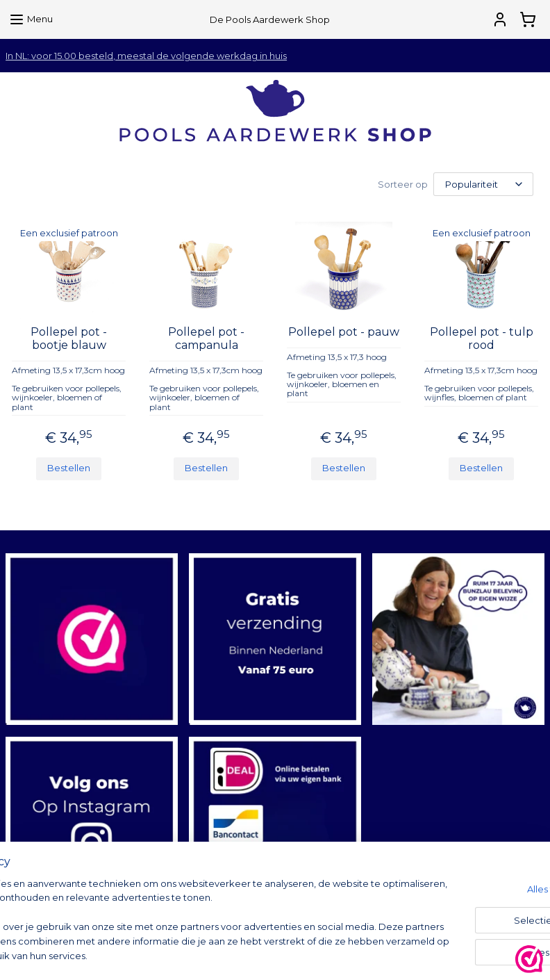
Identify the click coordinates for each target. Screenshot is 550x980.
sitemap (342, 954)
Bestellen (69, 468)
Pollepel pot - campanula (206, 338)
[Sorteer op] (483, 184)
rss (368, 954)
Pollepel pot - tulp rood (482, 338)
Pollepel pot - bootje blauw (69, 338)
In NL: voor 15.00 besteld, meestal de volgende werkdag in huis (146, 56)
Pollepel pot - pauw (344, 332)
